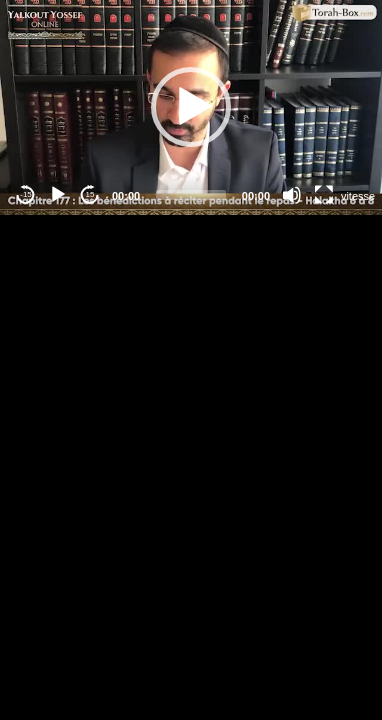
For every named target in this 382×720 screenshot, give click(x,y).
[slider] (191, 195)
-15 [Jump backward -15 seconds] (26, 194)
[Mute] (292, 195)
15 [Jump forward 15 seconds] (90, 194)
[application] (191, 107)
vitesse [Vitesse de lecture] (358, 196)
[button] (191, 107)
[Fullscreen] (324, 195)
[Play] (58, 195)
